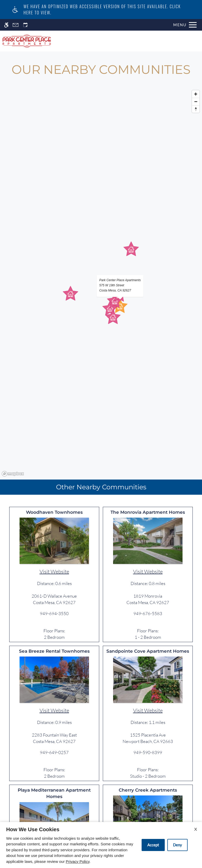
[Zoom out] (196, 101)
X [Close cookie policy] (196, 829)
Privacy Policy (78, 861)
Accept (153, 845)
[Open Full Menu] (185, 25)
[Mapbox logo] (13, 474)
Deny (177, 845)
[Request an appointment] (25, 25)
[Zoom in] (196, 94)
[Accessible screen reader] (6, 25)
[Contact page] (16, 25)
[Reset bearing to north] (196, 109)
